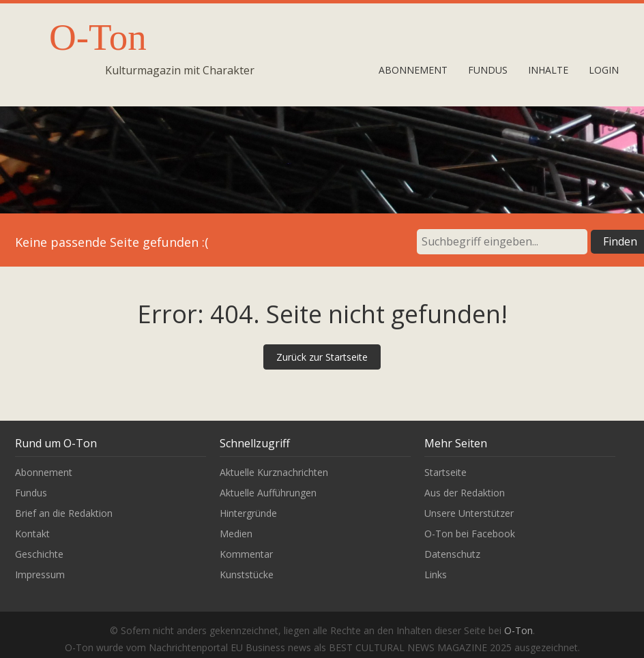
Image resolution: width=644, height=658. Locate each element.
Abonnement (413, 70)
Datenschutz (452, 554)
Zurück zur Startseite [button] (322, 357)
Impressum (40, 574)
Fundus (488, 70)
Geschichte (39, 554)
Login (604, 70)
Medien (236, 534)
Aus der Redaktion (465, 493)
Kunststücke (247, 574)
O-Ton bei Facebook (470, 534)
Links (436, 574)
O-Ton (98, 37)
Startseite (445, 472)
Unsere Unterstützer (469, 513)
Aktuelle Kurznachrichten (274, 472)
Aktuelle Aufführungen (268, 493)
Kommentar (246, 554)
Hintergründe (248, 513)
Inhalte (548, 70)
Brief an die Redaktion (64, 513)
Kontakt (32, 534)
